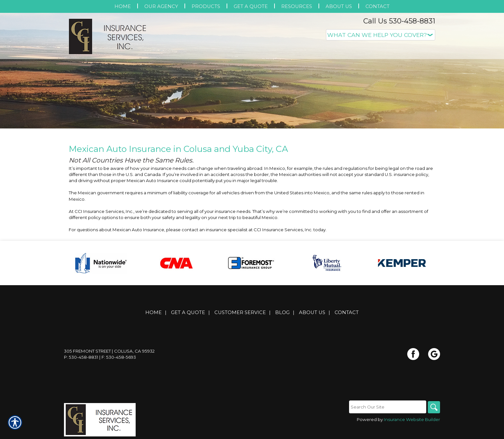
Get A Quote (188, 312)
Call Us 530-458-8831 (399, 21)
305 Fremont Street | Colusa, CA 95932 (109, 351)
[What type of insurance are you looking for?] (381, 35)
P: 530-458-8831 (81, 357)
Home (153, 312)
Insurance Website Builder (412, 420)
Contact (347, 312)
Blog (282, 312)
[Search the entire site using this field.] (387, 407)
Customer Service (240, 312)
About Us (312, 312)
